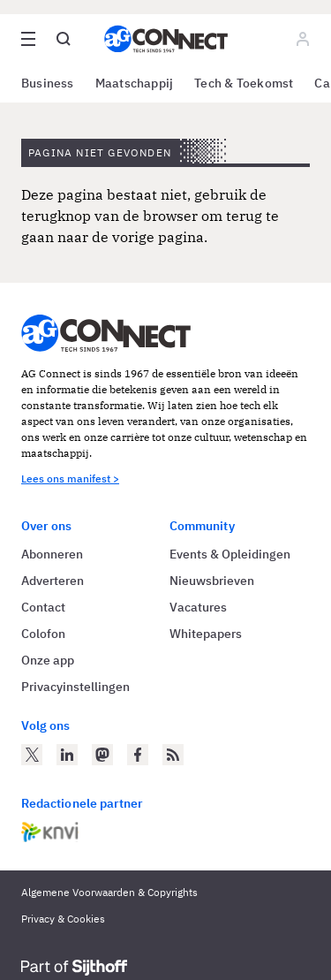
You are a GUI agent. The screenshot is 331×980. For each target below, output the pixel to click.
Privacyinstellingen (75, 687)
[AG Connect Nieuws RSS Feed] (173, 755)
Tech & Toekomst (244, 83)
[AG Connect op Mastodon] (102, 755)
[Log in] (303, 39)
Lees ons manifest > (70, 479)
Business (48, 83)
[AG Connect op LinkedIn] (67, 755)
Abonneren (52, 554)
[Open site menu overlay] (28, 39)
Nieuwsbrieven (212, 581)
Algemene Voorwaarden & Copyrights (109, 892)
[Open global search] (64, 39)
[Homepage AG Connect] (166, 39)
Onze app (48, 660)
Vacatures (198, 607)
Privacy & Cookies (63, 919)
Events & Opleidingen (230, 554)
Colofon (43, 634)
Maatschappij (135, 83)
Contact (43, 607)
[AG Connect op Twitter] (32, 755)
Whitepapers (206, 634)
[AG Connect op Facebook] (138, 755)
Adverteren (53, 581)
